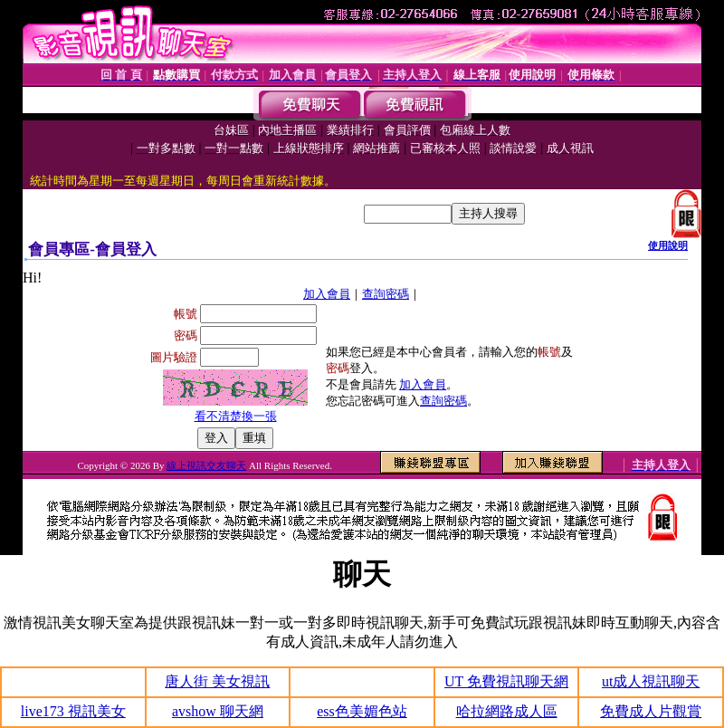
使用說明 (668, 245)
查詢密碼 (386, 294)
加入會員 (327, 294)
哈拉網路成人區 (507, 711)
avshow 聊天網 (218, 711)
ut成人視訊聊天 (651, 681)
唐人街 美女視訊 (217, 681)
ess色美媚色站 (362, 711)
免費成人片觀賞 (651, 711)
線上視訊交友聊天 (206, 465)
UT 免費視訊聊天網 (506, 681)
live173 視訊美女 (73, 711)
